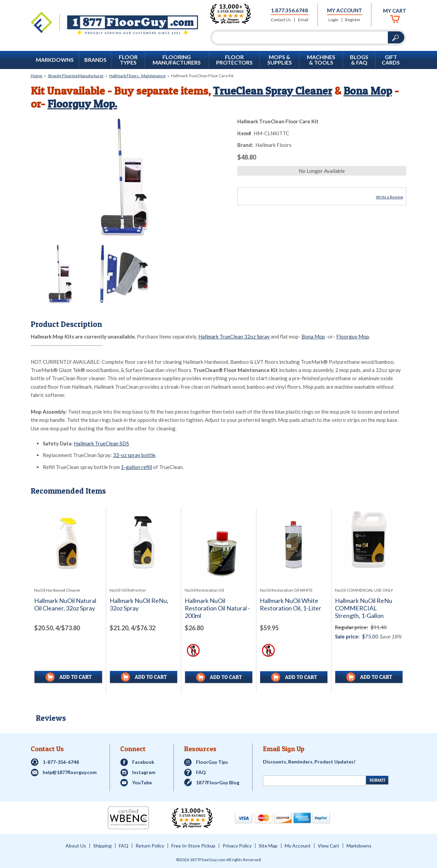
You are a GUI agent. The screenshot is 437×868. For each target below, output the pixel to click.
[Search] (300, 38)
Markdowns (55, 60)
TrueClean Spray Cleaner (273, 91)
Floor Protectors (234, 60)
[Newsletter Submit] (377, 780)
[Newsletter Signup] (314, 781)
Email (303, 20)
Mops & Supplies (280, 60)
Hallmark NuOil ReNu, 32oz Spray (139, 604)
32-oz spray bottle (134, 455)
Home (37, 76)
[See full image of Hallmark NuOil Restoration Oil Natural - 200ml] (219, 547)
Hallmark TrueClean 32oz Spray (234, 336)
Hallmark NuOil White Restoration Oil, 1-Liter (291, 604)
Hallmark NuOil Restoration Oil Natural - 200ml (217, 608)
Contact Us (281, 20)
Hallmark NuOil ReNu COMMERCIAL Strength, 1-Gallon (364, 608)
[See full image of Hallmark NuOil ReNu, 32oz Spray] (144, 540)
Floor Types (128, 60)
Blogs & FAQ (359, 60)
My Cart (395, 11)
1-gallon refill (136, 467)
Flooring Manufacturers (177, 60)
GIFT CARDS (391, 60)
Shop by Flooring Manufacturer (76, 76)
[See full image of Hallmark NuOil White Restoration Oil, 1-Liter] (294, 540)
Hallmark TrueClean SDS (101, 443)
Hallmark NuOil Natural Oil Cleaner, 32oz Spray (65, 604)
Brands (95, 60)
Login (333, 20)
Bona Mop (369, 91)
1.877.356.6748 (290, 10)
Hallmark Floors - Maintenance (137, 76)
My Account (345, 10)
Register (353, 20)
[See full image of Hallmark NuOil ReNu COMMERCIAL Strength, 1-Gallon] (369, 540)
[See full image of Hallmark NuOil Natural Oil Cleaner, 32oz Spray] (68, 540)
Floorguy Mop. (82, 104)
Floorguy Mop (353, 336)
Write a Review (390, 197)
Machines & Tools (321, 60)
